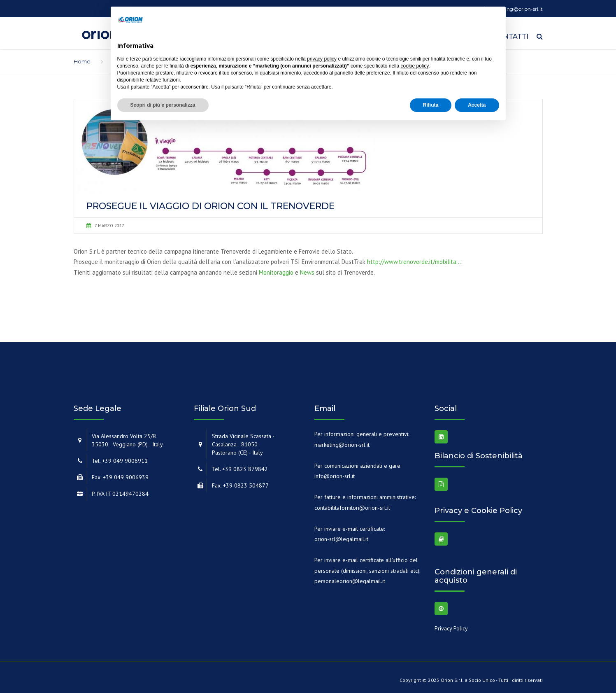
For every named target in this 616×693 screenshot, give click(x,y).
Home (82, 58)
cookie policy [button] (414, 66)
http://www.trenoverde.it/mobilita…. (415, 259)
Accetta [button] (477, 105)
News (307, 269)
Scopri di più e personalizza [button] (163, 105)
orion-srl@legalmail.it (341, 536)
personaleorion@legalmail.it (350, 578)
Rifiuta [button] (431, 105)
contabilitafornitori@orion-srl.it (352, 505)
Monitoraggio (276, 269)
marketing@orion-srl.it (342, 442)
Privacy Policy (451, 626)
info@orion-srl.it (335, 473)
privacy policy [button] (322, 59)
